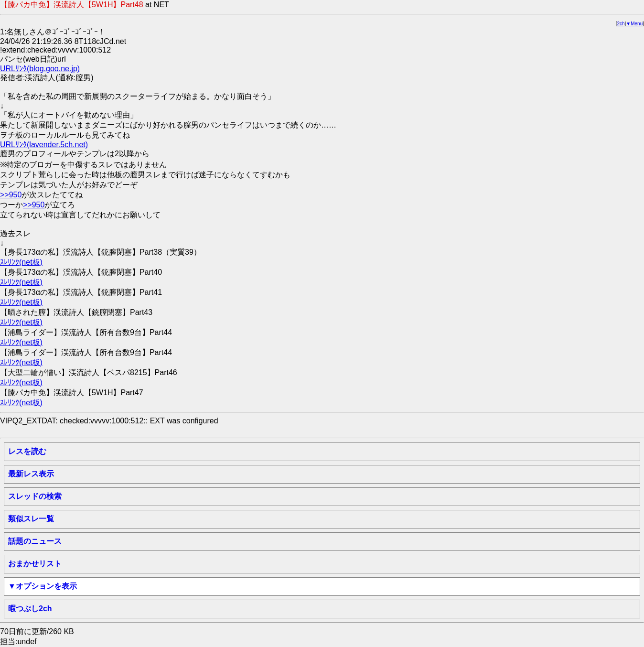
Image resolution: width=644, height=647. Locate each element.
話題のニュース (35, 541)
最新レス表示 (31, 474)
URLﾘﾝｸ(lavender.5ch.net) (44, 145)
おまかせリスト (35, 564)
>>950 (11, 195)
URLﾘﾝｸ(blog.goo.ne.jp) (40, 69)
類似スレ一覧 (31, 519)
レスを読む (27, 451)
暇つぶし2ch (30, 609)
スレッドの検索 (35, 496)
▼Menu (634, 24)
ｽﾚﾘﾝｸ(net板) (21, 262)
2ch (621, 24)
